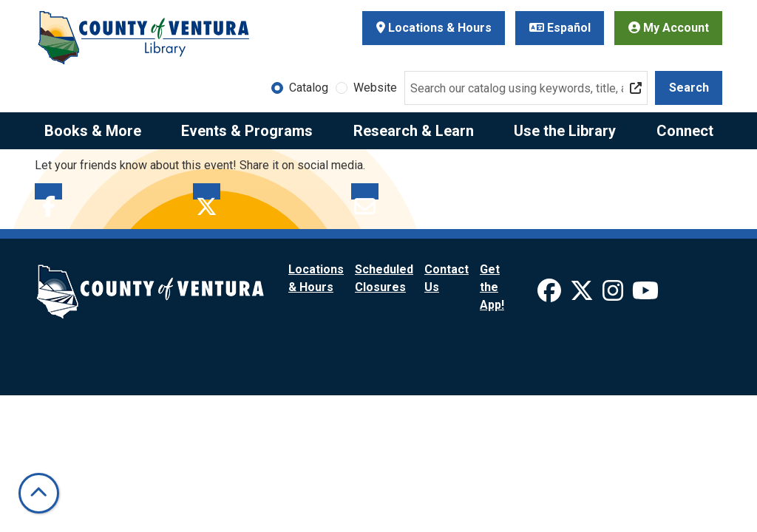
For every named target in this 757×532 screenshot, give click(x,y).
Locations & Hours (434, 28)
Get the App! (492, 287)
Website (375, 88)
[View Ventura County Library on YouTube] (645, 295)
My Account (669, 28)
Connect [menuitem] (685, 131)
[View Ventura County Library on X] (583, 295)
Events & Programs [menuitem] (247, 131)
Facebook (48, 191)
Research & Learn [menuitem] (414, 131)
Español (560, 28)
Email (365, 191)
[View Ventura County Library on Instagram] (614, 295)
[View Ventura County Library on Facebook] (551, 295)
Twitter (207, 191)
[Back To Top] (39, 493)
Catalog (309, 88)
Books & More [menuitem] (93, 131)
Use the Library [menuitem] (565, 131)
